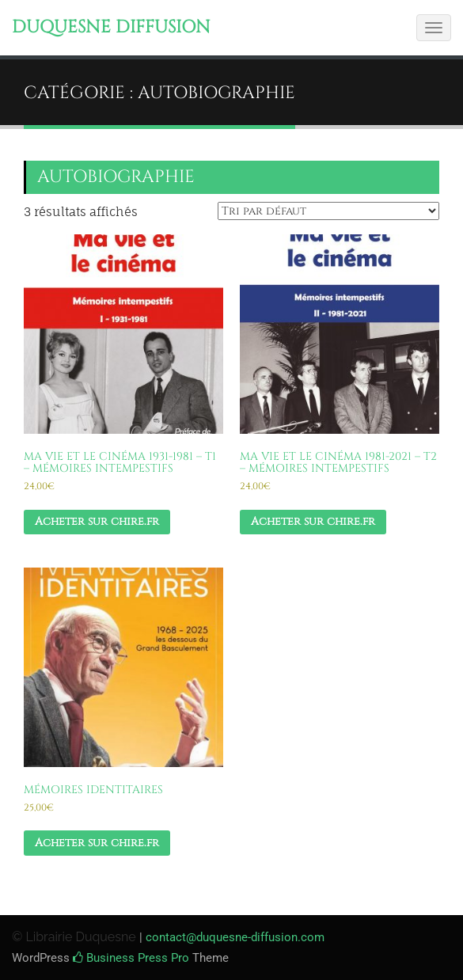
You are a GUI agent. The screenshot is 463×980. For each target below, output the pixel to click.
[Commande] (328, 211)
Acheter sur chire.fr (97, 521)
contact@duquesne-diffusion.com (235, 937)
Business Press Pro (131, 958)
